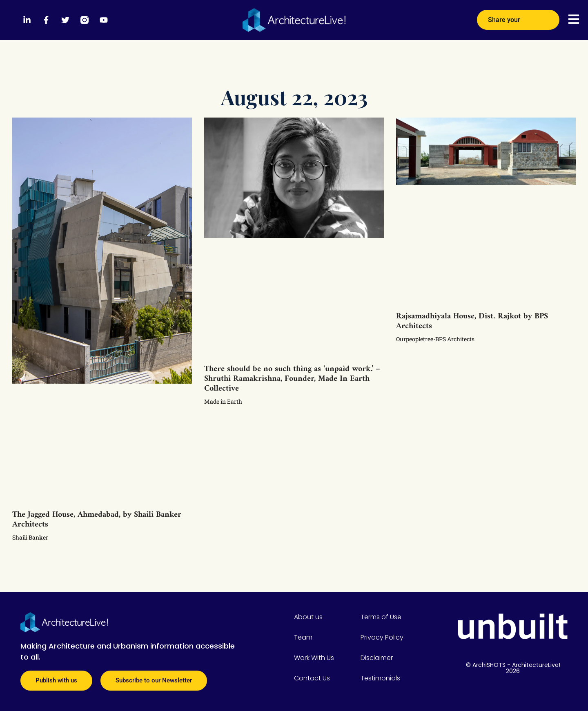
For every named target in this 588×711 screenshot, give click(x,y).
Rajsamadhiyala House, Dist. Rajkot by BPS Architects (472, 321)
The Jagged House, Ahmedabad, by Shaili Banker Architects (97, 520)
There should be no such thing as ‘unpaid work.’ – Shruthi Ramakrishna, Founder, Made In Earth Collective (292, 379)
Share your (518, 17)
